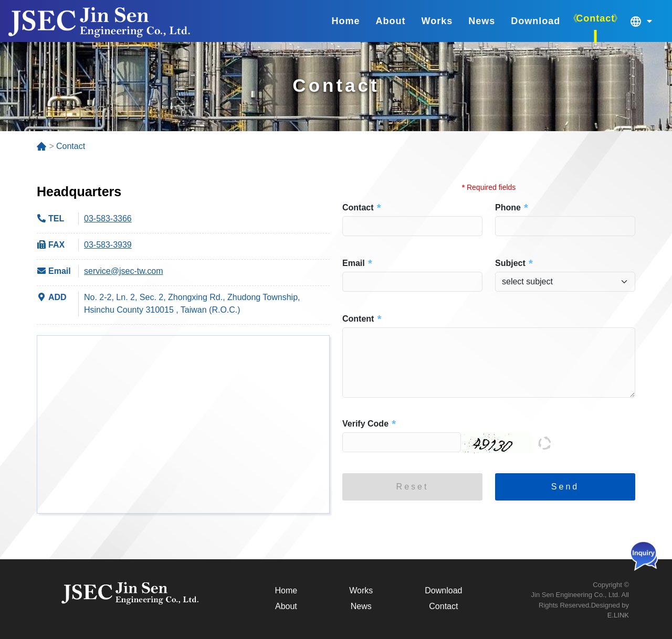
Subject (510, 263)
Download (443, 590)
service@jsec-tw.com (124, 271)
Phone (508, 207)
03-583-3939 (108, 245)
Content (358, 319)
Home (286, 590)
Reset (413, 487)
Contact (358, 207)
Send (565, 487)
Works (361, 590)
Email (354, 263)
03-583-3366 (108, 219)
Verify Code (365, 424)
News (361, 606)
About (286, 606)
